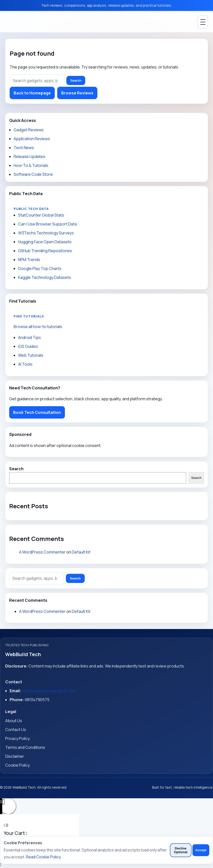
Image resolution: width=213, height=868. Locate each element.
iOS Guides (28, 346)
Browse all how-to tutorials (38, 327)
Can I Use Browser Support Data (47, 224)
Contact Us (16, 730)
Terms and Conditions (25, 747)
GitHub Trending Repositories (45, 251)
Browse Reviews (77, 93)
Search (76, 80)
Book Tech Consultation (37, 412)
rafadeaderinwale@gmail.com (49, 691)
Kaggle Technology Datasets (45, 277)
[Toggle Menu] (203, 22)
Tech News (24, 148)
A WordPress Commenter (42, 552)
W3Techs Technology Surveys (46, 233)
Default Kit (81, 552)
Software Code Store (33, 174)
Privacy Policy (17, 738)
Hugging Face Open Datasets (45, 242)
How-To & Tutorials (31, 165)
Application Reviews (32, 139)
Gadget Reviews (29, 130)
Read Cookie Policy (43, 857)
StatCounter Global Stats (41, 215)
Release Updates (29, 156)
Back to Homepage (32, 93)
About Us (14, 721)
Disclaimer (15, 756)
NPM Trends (29, 260)
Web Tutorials (31, 355)
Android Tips (29, 337)
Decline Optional (181, 850)
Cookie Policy (17, 765)
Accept (201, 850)
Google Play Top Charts (40, 268)
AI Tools (25, 364)
